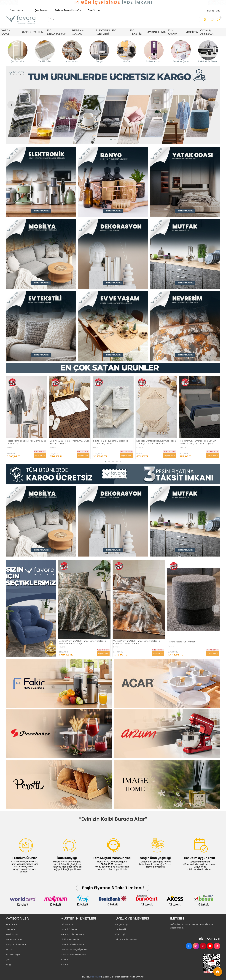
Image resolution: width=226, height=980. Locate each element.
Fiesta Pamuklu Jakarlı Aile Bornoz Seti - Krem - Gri (70, 442)
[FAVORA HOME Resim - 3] (185, 182)
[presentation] (11, 105)
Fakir (9, 448)
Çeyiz (9, 959)
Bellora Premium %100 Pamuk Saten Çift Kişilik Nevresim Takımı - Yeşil (137, 642)
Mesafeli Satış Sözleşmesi (74, 954)
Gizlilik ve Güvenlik (70, 939)
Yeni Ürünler (17, 10)
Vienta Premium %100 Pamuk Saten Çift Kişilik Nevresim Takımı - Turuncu (191, 642)
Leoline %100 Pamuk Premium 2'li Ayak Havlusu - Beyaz (113, 442)
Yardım (64, 964)
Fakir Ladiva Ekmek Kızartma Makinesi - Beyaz (26, 442)
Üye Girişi (120, 934)
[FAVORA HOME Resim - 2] (113, 182)
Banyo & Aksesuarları (16, 944)
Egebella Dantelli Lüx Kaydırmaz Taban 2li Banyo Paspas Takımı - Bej (199, 442)
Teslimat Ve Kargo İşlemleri (74, 949)
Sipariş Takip (214, 11)
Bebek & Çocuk (14, 939)
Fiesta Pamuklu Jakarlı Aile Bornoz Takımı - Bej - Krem (154, 442)
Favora (96, 448)
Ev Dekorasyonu (14, 954)
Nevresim (11, 929)
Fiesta (53, 448)
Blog (8, 964)
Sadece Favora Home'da (68, 10)
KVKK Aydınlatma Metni (72, 934)
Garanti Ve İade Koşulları (73, 944)
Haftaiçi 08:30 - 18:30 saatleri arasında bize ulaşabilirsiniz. (191, 926)
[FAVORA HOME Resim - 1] (41, 182)
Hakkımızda (67, 924)
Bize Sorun (94, 10)
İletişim (64, 959)
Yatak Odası (12, 934)
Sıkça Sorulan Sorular (126, 939)
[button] (111, 140)
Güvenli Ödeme (69, 929)
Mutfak (9, 949)
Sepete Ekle (40, 455)
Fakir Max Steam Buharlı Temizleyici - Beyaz (81, 642)
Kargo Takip (121, 924)
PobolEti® (95, 977)
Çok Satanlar (42, 10)
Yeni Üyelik (121, 929)
